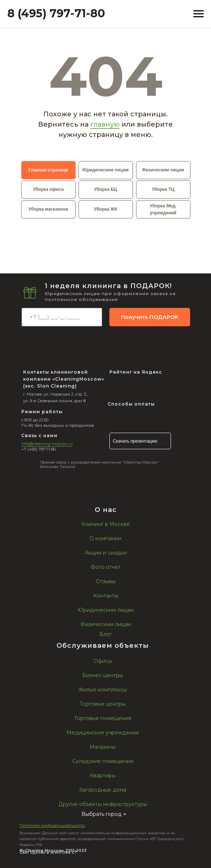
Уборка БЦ (105, 189)
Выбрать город (101, 814)
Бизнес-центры (103, 675)
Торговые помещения (103, 718)
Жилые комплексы (103, 690)
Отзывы (106, 581)
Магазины (103, 747)
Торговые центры (103, 704)
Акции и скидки (106, 553)
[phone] (62, 317)
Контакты (106, 596)
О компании (105, 538)
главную (105, 124)
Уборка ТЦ (163, 189)
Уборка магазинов (48, 209)
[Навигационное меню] (199, 14)
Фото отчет (106, 567)
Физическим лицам (163, 170)
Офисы (103, 661)
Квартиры (103, 776)
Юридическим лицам (106, 170)
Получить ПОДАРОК (150, 317)
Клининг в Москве (106, 524)
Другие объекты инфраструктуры (103, 804)
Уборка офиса (48, 189)
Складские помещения (103, 761)
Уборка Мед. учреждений (163, 209)
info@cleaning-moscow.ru (47, 444)
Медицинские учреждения (103, 733)
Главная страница (48, 170)
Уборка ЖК (105, 209)
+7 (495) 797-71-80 (39, 449)
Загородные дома (103, 790)
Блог (106, 634)
